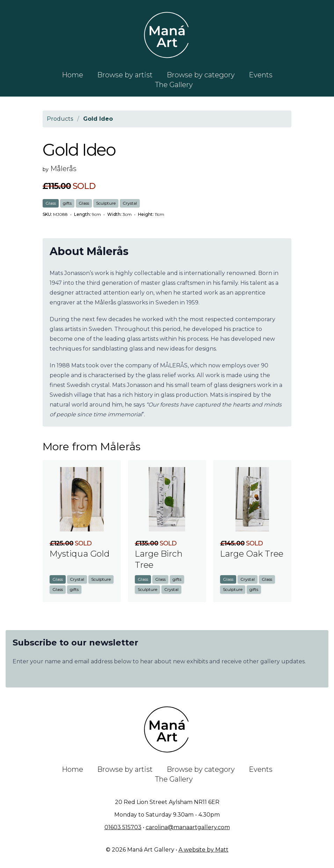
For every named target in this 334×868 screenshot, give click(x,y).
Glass (51, 203)
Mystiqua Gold (80, 554)
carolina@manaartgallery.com (188, 827)
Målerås (63, 169)
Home (72, 75)
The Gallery (174, 85)
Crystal (130, 203)
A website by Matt (204, 850)
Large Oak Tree (252, 554)
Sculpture (106, 203)
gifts (67, 203)
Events (261, 75)
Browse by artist (125, 75)
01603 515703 (123, 827)
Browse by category (201, 75)
